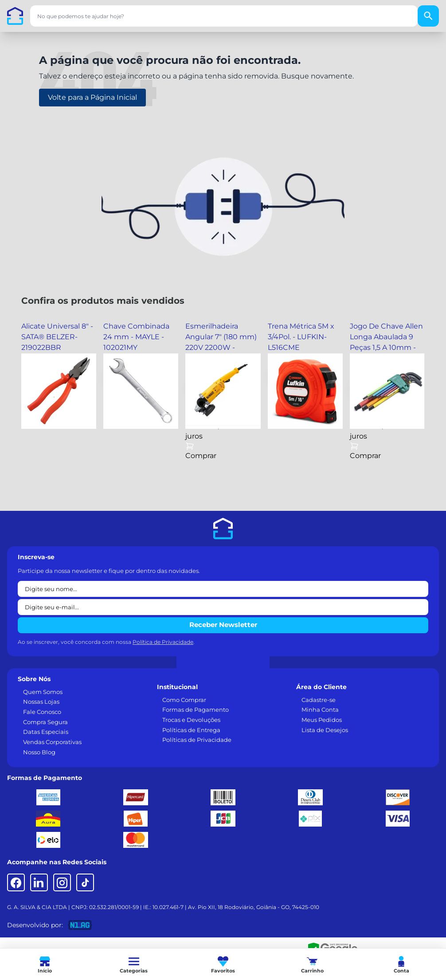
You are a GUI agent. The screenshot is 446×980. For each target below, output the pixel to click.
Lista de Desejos (325, 730)
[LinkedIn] (39, 882)
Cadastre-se (319, 700)
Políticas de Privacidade (197, 740)
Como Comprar (184, 700)
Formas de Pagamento (196, 710)
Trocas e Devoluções (191, 720)
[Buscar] (428, 16)
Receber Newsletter (223, 625)
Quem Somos (43, 692)
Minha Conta (320, 710)
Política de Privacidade (163, 642)
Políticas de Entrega (191, 730)
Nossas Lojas (41, 702)
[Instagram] (62, 882)
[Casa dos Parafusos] (15, 16)
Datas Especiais (46, 732)
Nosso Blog (39, 752)
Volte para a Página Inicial (92, 97)
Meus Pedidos (322, 720)
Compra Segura (45, 722)
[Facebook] (16, 882)
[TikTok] (85, 882)
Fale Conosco (42, 712)
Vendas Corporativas (52, 742)
